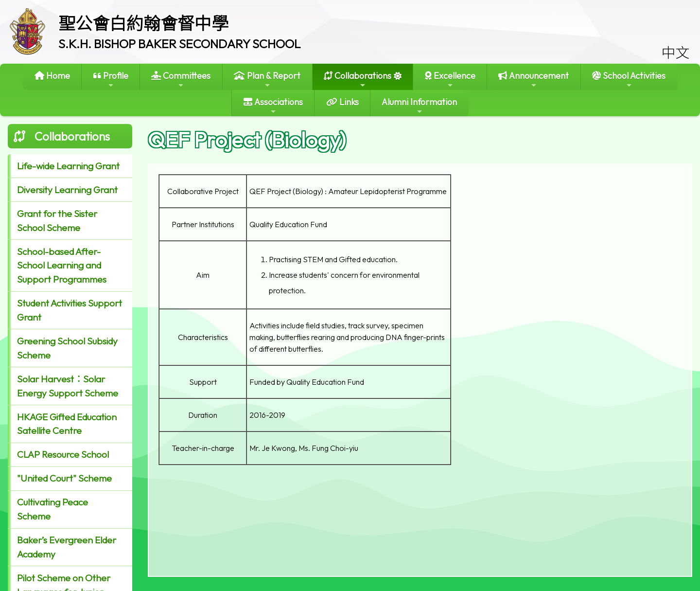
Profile (111, 80)
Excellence (450, 80)
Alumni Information (419, 106)
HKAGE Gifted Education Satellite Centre (67, 424)
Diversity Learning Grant (67, 190)
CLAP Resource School (63, 454)
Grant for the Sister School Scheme (57, 221)
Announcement (534, 80)
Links (342, 102)
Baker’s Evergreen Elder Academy (67, 547)
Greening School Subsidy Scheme (67, 348)
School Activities (629, 80)
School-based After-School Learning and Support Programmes (62, 266)
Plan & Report (267, 80)
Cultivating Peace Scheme (52, 509)
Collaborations (358, 80)
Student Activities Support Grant (70, 310)
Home (52, 76)
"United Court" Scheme (64, 478)
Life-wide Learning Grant (68, 166)
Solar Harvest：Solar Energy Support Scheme (68, 386)
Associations (273, 106)
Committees (181, 80)
